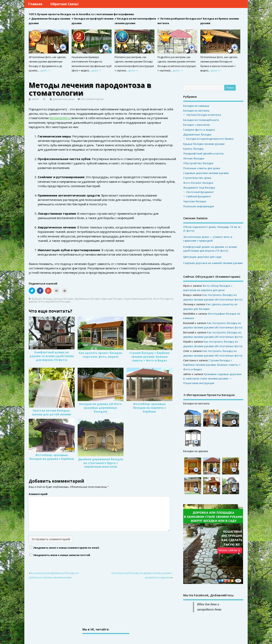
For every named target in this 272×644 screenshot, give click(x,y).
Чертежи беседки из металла (204, 115)
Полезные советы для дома (202, 168)
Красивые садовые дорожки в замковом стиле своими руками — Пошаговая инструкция (212, 379)
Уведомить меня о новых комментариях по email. (67, 548)
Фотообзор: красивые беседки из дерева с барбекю (52, 457)
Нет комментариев (92, 99)
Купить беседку (193, 149)
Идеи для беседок (112, 299)
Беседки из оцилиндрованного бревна (210, 139)
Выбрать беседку (42, 299)
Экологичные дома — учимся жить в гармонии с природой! (208, 239)
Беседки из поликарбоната (201, 120)
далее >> (45, 71)
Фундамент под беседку (199, 188)
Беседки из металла (196, 111)
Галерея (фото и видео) (199, 130)
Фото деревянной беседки (54, 302)
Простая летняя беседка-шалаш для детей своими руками (52, 414)
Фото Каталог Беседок (198, 183)
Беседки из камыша (196, 106)
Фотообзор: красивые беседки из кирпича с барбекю (149, 408)
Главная (35, 4)
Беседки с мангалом (196, 125)
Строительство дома (197, 178)
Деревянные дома (64, 99)
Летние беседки (194, 158)
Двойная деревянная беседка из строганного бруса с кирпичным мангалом (101, 463)
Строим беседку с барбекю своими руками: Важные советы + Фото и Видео (149, 357)
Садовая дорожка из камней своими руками (213, 263)
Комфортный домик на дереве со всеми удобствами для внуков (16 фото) (52, 356)
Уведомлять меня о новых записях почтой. (62, 555)
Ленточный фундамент (200, 192)
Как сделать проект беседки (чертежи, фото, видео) (100, 355)
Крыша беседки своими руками (204, 144)
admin (35, 99)
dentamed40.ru (60, 118)
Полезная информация (199, 206)
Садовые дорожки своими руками (206, 173)
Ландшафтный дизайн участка (203, 153)
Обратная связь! (64, 4)
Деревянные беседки (87, 299)
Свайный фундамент (199, 196)
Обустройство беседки (198, 163)
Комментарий (38, 494)
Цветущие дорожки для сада (202, 257)
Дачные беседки (63, 299)
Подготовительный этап (138, 299)
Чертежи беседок (195, 201)
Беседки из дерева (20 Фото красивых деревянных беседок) (100, 408)
